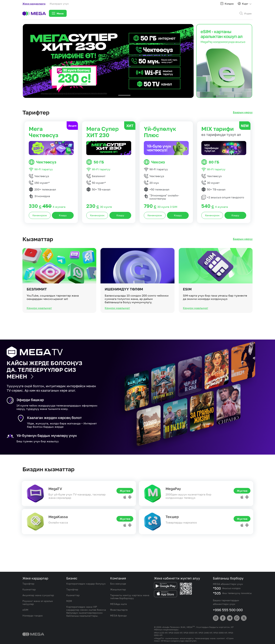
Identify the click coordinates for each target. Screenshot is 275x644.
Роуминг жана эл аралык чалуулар (38, 602)
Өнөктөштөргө (119, 610)
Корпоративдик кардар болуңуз (86, 584)
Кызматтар (29, 589)
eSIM (187, 303)
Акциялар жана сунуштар (38, 595)
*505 (217, 593)
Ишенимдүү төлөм (124, 303)
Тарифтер (28, 584)
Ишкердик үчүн (59, 4)
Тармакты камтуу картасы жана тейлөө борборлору (130, 597)
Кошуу (63, 215)
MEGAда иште (118, 604)
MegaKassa (58, 517)
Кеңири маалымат (39, 322)
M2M (69, 601)
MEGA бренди (118, 616)
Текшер (172, 517)
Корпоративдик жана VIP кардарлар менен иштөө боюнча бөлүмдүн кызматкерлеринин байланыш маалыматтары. (86, 611)
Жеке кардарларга (34, 4)
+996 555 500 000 (228, 610)
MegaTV (55, 489)
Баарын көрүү (243, 112)
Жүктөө (125, 491)
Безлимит (37, 303)
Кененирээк (40, 215)
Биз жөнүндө (118, 584)
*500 (217, 588)
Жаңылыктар (118, 589)
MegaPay (173, 489)
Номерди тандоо (33, 616)
